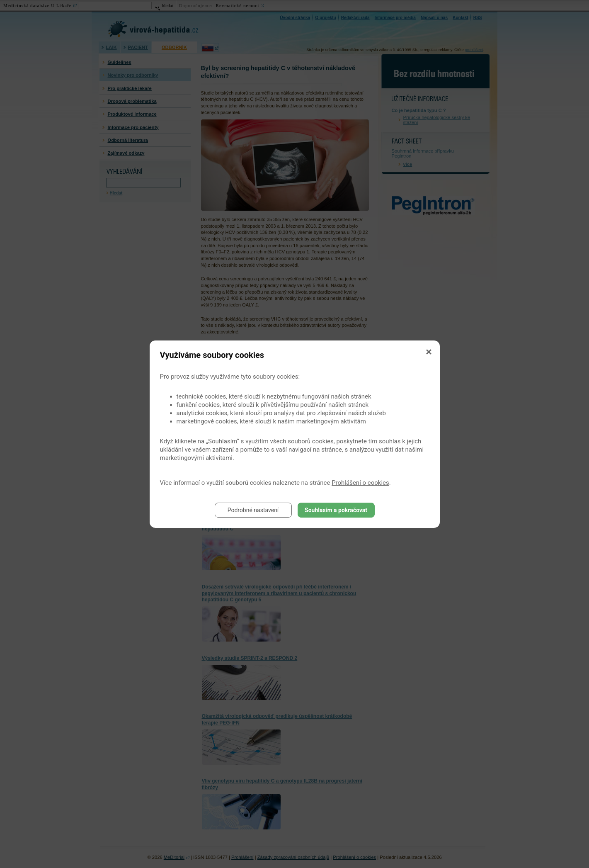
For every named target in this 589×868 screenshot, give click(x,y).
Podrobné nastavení (253, 510)
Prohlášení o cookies (360, 483)
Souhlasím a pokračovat (336, 510)
